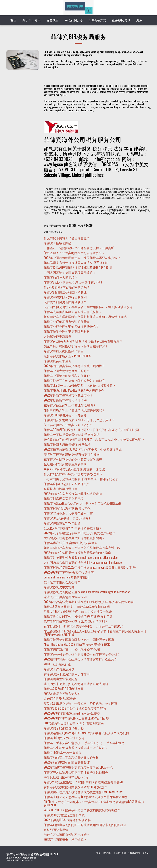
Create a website (27, 860)
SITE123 (16, 860)
